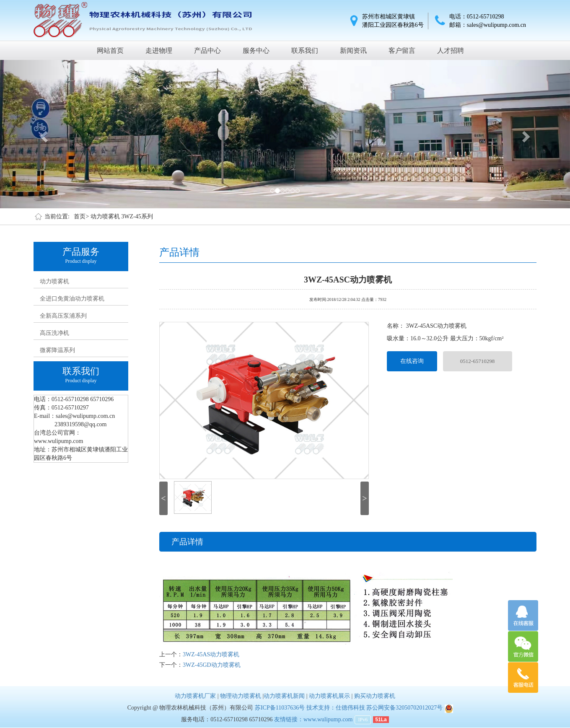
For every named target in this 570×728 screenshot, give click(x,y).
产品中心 (207, 51)
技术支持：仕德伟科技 (336, 708)
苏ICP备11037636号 (280, 708)
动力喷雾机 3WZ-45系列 (122, 216)
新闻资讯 (353, 51)
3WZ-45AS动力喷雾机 (211, 654)
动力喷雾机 (54, 281)
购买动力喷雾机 (375, 696)
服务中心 (256, 51)
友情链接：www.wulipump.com (313, 719)
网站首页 (110, 51)
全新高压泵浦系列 (63, 316)
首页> (81, 216)
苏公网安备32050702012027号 (404, 708)
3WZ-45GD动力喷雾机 (212, 665)
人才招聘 (451, 51)
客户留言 (402, 51)
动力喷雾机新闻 (284, 696)
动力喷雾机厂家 (195, 696)
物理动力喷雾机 (241, 696)
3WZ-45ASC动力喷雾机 (348, 279)
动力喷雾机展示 (329, 696)
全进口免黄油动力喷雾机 (72, 299)
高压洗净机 (54, 333)
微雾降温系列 (57, 350)
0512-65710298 (477, 361)
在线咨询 (412, 361)
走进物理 (159, 51)
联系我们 (305, 51)
